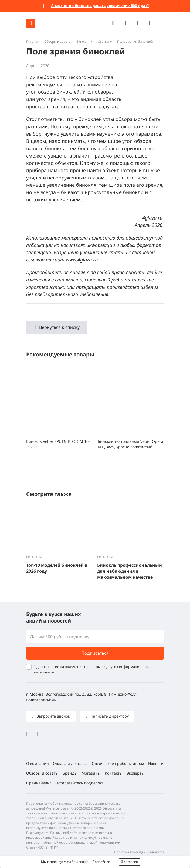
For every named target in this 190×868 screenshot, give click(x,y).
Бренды (70, 773)
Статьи (103, 42)
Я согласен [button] (130, 862)
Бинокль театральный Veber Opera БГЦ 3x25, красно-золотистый (130, 444)
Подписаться (95, 653)
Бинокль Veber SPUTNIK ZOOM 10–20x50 (58, 444)
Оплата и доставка (70, 763)
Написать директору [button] (109, 716)
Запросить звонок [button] (53, 716)
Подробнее (101, 862)
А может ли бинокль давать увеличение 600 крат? (100, 6)
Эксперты (135, 773)
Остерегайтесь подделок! (79, 783)
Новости (156, 763)
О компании (38, 763)
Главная (33, 42)
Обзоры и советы (58, 42)
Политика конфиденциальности (139, 852)
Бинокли (83, 42)
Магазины (91, 773)
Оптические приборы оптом (118, 763)
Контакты (114, 773)
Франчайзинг (39, 783)
